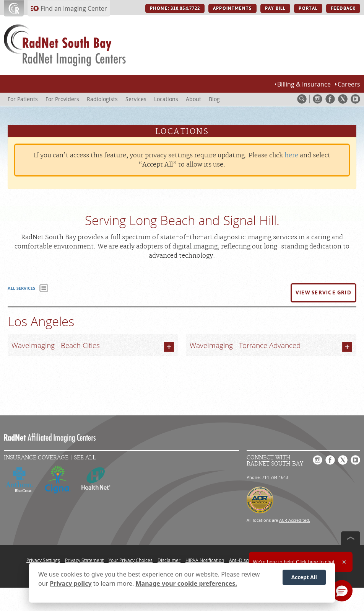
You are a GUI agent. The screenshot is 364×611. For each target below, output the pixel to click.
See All (85, 458)
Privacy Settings (43, 560)
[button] (323, 293)
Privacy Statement (84, 560)
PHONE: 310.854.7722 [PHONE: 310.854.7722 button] (175, 8)
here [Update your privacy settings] (291, 155)
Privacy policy (71, 583)
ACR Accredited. (295, 520)
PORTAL (308, 8)
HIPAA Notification (205, 560)
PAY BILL (275, 8)
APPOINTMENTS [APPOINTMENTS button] (232, 8)
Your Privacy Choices (131, 560)
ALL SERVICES (21, 288)
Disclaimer (169, 560)
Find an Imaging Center (74, 8)
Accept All (304, 577)
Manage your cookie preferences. (186, 583)
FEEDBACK (343, 8)
